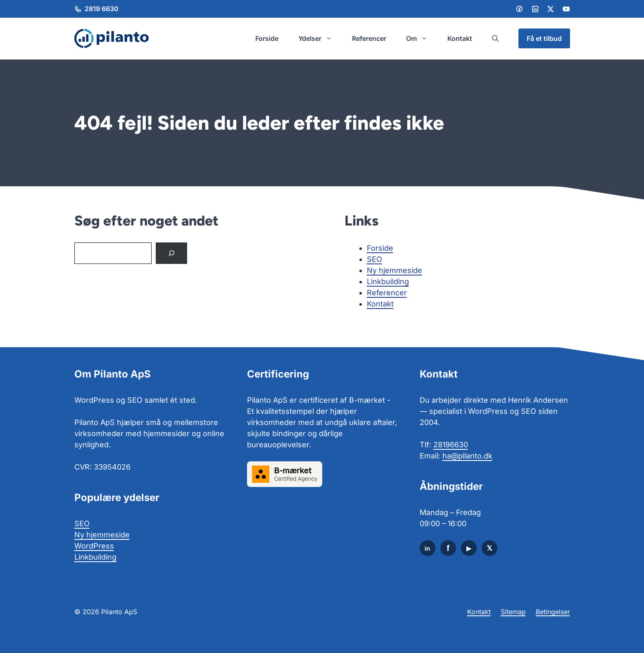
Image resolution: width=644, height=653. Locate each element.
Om (422, 38)
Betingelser (553, 612)
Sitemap (513, 612)
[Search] (171, 253)
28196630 (451, 445)
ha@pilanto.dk (467, 456)
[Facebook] (519, 9)
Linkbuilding (388, 281)
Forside (267, 38)
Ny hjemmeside (394, 270)
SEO (374, 259)
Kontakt (460, 38)
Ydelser (320, 38)
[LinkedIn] (535, 9)
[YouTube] (469, 548)
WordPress (94, 546)
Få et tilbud (544, 38)
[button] (495, 38)
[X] (490, 548)
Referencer (369, 38)
